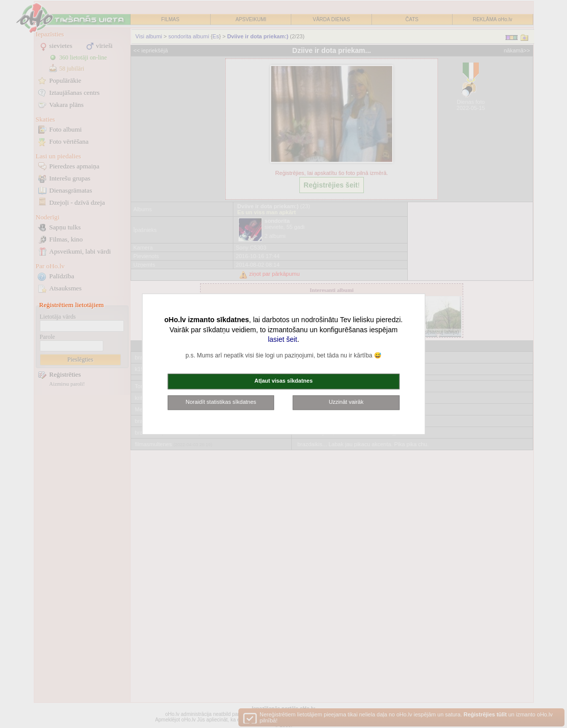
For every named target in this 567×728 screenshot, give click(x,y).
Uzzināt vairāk (346, 402)
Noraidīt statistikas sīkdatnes (221, 402)
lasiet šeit (282, 339)
